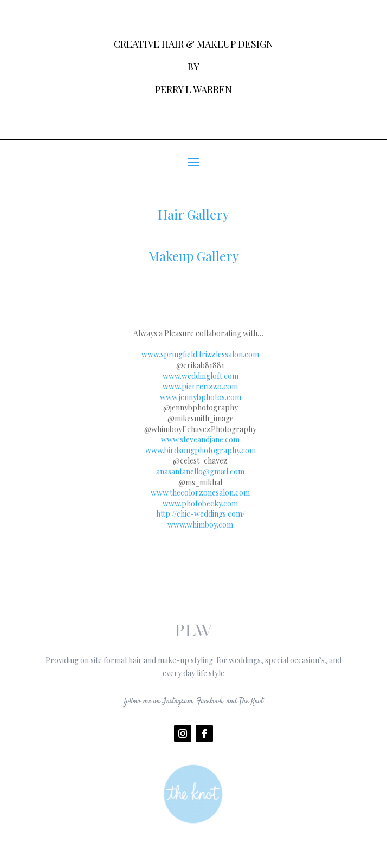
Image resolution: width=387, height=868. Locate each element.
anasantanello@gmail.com (200, 471)
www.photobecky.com (200, 503)
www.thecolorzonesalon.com (200, 493)
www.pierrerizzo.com (200, 386)
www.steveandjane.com (200, 439)
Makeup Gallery (193, 256)
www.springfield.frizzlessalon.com (200, 354)
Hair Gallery (193, 214)
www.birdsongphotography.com (201, 450)
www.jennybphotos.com (201, 397)
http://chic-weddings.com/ (201, 514)
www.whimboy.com (200, 525)
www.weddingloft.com (201, 376)
